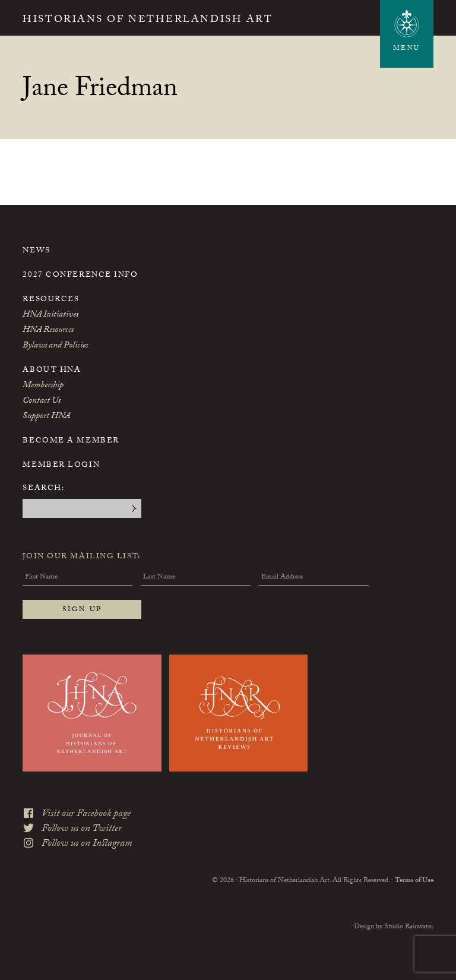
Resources (51, 300)
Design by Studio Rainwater (394, 927)
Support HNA (46, 417)
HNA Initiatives (50, 315)
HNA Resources (48, 331)
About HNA (52, 371)
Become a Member (71, 441)
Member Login (61, 466)
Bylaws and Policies (55, 346)
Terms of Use (414, 881)
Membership (43, 386)
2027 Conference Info (80, 276)
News (36, 251)
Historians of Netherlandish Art (148, 21)
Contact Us (42, 402)
